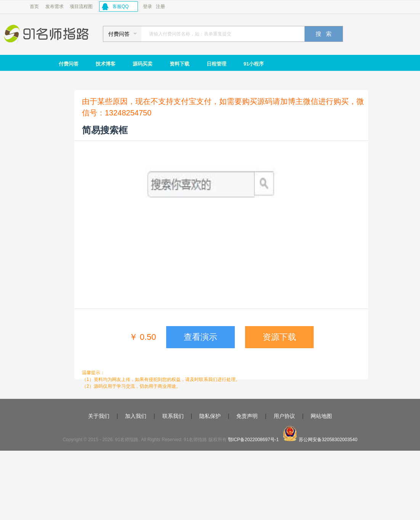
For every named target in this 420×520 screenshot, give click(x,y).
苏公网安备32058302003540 (328, 440)
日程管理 (216, 64)
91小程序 (254, 64)
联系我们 (173, 416)
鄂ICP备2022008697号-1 (253, 440)
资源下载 (279, 337)
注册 (160, 6)
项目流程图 (81, 6)
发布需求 (55, 6)
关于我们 (99, 416)
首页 (34, 6)
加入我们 (136, 416)
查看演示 (200, 337)
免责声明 (247, 416)
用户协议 (284, 416)
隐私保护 (210, 416)
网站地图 (321, 416)
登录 (147, 6)
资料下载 (180, 64)
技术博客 (106, 64)
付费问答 (69, 64)
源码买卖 (143, 64)
